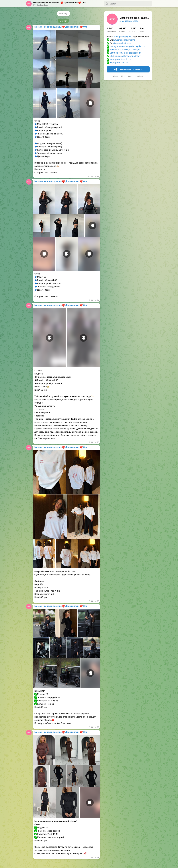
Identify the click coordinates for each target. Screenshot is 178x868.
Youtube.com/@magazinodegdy (125, 53)
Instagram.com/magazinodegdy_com (128, 46)
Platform (139, 76)
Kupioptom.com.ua (119, 62)
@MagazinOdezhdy (129, 21)
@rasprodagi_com (122, 43)
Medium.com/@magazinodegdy (125, 56)
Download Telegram (128, 70)
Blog (123, 76)
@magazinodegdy (122, 37)
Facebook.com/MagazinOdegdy (125, 50)
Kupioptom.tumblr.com (121, 59)
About (116, 76)
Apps (130, 76)
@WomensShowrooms (124, 40)
